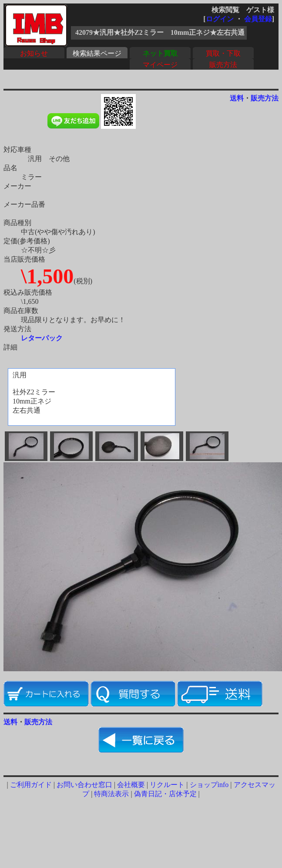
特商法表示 (111, 794)
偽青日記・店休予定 (165, 794)
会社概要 (131, 785)
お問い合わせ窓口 (84, 785)
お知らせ (34, 53)
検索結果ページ (97, 53)
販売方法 (223, 65)
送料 (237, 98)
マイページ (160, 65)
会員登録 (258, 19)
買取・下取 (223, 53)
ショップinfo (209, 785)
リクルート (167, 785)
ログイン (220, 19)
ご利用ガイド (31, 785)
